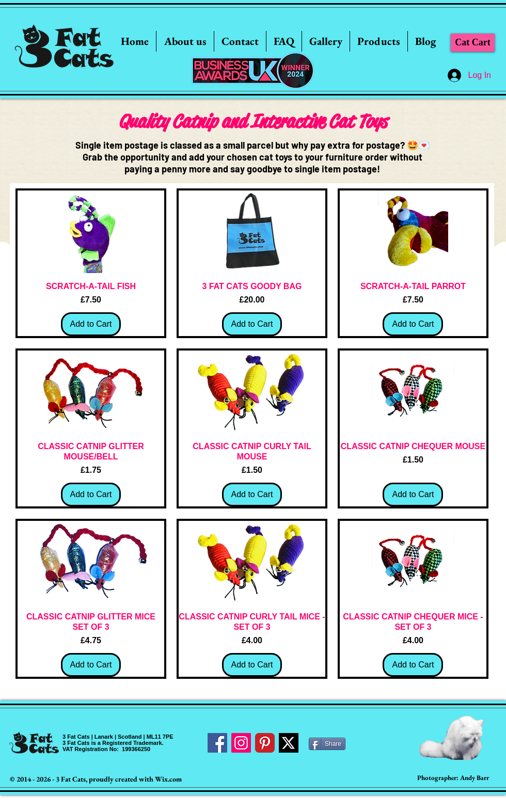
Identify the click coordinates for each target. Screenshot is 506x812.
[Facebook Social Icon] (217, 743)
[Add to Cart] (91, 324)
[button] (326, 41)
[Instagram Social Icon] (241, 743)
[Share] (327, 744)
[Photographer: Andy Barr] (453, 778)
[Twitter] (289, 743)
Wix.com (168, 779)
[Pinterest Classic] (265, 743)
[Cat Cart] (473, 43)
